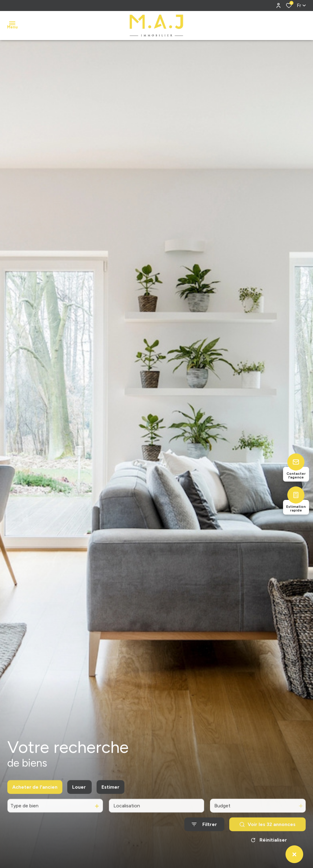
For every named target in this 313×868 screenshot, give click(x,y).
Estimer (110, 793)
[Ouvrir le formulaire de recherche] (204, 830)
